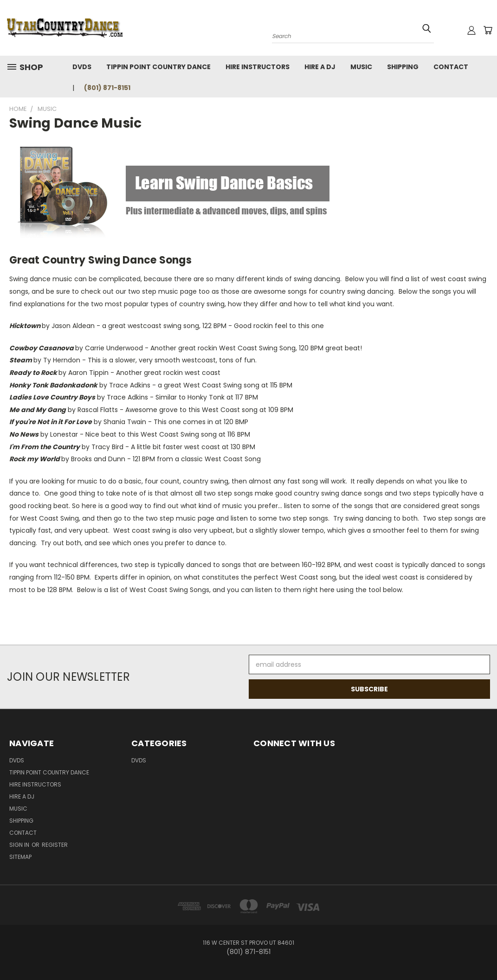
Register (55, 845)
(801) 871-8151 (107, 88)
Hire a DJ (320, 67)
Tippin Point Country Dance (158, 67)
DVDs (82, 67)
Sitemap (20, 857)
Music (361, 67)
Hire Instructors (258, 67)
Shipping (403, 67)
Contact (451, 67)
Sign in (20, 845)
